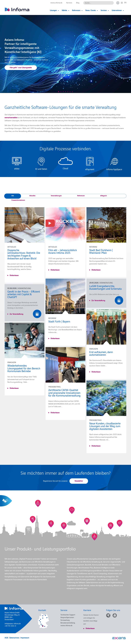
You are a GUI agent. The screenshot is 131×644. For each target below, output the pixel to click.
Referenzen (81, 196)
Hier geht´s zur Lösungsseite (21, 67)
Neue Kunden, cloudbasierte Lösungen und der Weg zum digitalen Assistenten (105, 426)
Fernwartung (65, 620)
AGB (6, 638)
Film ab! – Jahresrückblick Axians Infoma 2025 (63, 251)
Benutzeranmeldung (68, 623)
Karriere (69, 3)
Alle (13, 196)
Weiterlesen (14, 275)
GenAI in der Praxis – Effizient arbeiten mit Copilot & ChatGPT (24, 294)
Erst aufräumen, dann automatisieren (101, 353)
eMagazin (103, 196)
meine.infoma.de (56, 3)
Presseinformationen (18, 200)
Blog (78, 3)
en (125, 2)
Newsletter (79, 481)
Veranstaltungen (56, 196)
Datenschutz (14, 638)
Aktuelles (32, 196)
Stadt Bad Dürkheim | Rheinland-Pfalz (101, 251)
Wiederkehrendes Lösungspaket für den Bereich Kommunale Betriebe (24, 368)
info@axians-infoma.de (13, 623)
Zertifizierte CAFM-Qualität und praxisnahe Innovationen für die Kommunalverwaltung (64, 393)
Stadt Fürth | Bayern (59, 321)
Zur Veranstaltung (98, 300)
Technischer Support (68, 615)
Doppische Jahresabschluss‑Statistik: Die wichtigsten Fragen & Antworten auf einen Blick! (24, 254)
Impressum (25, 638)
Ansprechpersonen (67, 617)
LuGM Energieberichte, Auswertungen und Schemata (105, 287)
